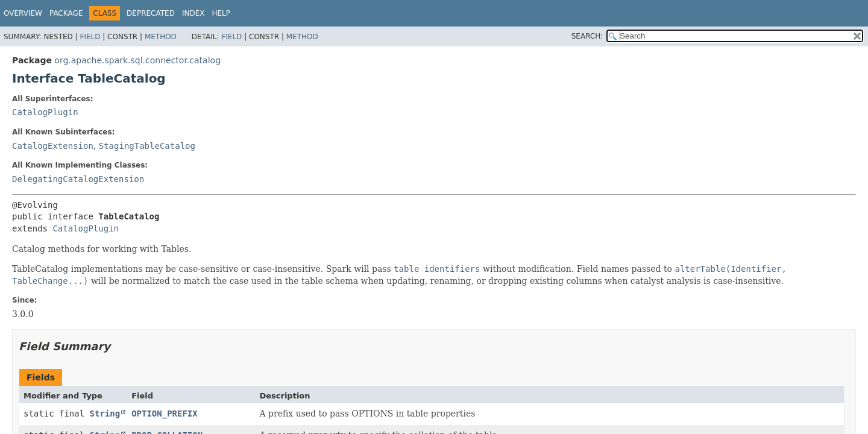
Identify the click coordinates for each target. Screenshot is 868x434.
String (105, 414)
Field (90, 37)
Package (66, 13)
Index (193, 13)
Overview (23, 13)
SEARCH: (587, 36)
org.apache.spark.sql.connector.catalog (137, 60)
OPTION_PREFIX (165, 414)
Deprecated (151, 13)
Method (161, 37)
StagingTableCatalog (147, 146)
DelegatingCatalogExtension (78, 179)
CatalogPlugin (45, 112)
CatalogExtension (53, 146)
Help (221, 13)
